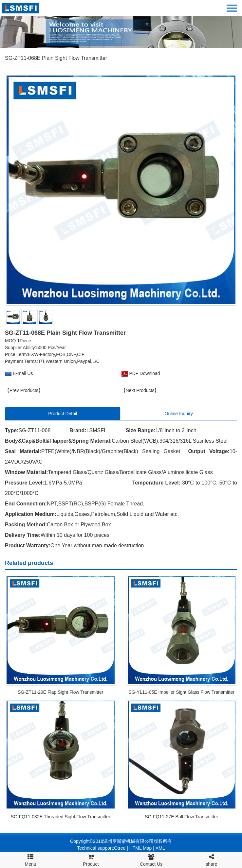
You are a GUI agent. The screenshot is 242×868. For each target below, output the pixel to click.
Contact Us (151, 859)
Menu (30, 857)
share (212, 859)
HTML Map (141, 848)
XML (160, 848)
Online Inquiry (179, 414)
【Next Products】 (140, 390)
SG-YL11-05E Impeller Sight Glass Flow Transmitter (181, 692)
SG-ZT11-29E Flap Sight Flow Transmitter (60, 692)
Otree (120, 848)
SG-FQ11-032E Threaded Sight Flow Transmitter (61, 817)
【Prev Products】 (24, 390)
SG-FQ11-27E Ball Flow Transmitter (181, 817)
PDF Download (144, 373)
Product (91, 859)
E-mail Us (23, 373)
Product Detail (63, 414)
